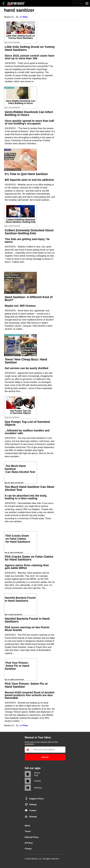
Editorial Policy (32, 837)
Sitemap (33, 817)
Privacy (28, 849)
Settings (33, 804)
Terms (28, 831)
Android (37, 781)
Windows (38, 788)
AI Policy (29, 843)
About (27, 826)
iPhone (37, 773)
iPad (36, 775)
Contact (33, 810)
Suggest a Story (36, 799)
